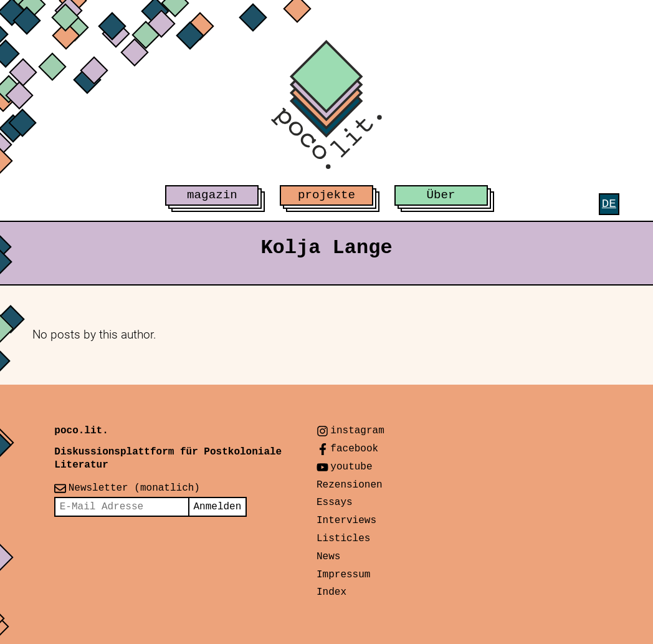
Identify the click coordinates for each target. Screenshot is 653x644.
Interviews (346, 521)
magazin (212, 195)
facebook (354, 449)
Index (331, 592)
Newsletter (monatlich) (134, 488)
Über (441, 195)
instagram (357, 431)
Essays (335, 502)
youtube (351, 467)
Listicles (343, 539)
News (328, 557)
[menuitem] (609, 204)
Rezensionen (350, 485)
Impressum (343, 575)
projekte (326, 195)
